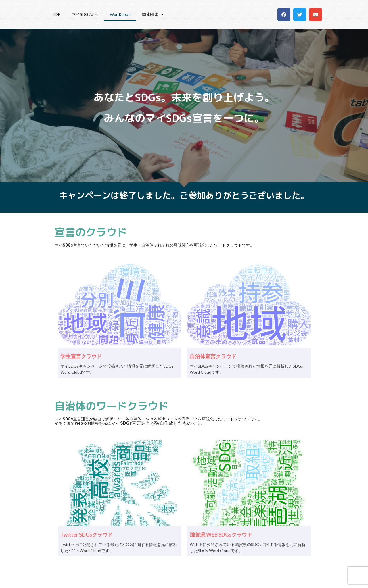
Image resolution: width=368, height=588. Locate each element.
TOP (56, 14)
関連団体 (153, 14)
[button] (284, 15)
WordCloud (120, 14)
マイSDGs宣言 (85, 14)
